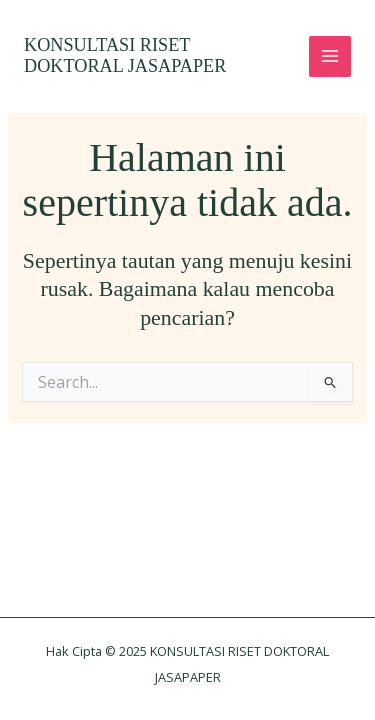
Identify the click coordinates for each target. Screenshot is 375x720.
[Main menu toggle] (330, 57)
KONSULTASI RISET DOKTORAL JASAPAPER (125, 56)
